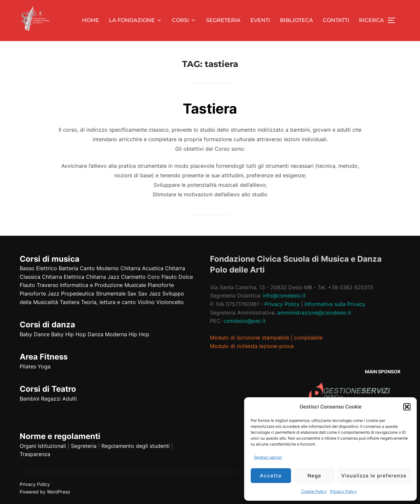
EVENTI (260, 20)
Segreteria (84, 446)
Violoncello (170, 302)
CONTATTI (336, 20)
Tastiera (210, 109)
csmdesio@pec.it (245, 321)
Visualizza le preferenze (374, 476)
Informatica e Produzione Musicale (103, 285)
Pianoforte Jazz (40, 294)
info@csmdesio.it (284, 296)
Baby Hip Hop (69, 334)
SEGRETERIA (223, 20)
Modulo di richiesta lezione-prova (252, 346)
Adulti (70, 399)
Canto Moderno (99, 268)
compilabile (308, 338)
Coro (154, 277)
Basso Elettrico (38, 268)
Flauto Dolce (177, 277)
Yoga (44, 366)
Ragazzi (51, 399)
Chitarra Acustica (142, 268)
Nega (314, 476)
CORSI (184, 20)
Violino (146, 302)
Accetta (271, 476)
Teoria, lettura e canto (108, 302)
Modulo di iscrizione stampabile (250, 338)
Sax (132, 294)
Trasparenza (35, 454)
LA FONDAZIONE (136, 20)
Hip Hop (139, 334)
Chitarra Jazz (103, 277)
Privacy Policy (343, 491)
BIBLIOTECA (296, 20)
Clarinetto (133, 277)
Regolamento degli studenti (136, 446)
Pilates (28, 366)
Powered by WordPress (45, 492)
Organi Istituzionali (43, 446)
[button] (407, 407)
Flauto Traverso (39, 285)
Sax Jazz (149, 294)
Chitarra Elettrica (63, 277)
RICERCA (371, 20)
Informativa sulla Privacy (335, 304)
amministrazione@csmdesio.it (314, 313)
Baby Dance (35, 334)
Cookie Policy (314, 491)
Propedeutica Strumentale (93, 294)
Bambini (30, 399)
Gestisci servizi (268, 457)
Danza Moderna (107, 334)
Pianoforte (161, 285)
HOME (91, 20)
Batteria (68, 268)
